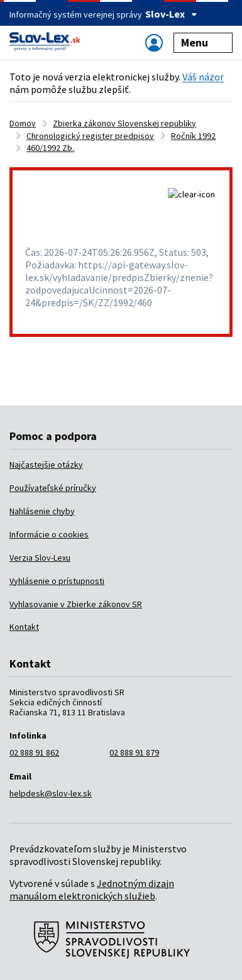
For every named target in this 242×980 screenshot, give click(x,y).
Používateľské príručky (53, 488)
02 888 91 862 (34, 752)
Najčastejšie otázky (46, 465)
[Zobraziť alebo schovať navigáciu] (154, 42)
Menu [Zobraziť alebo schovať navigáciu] (203, 42)
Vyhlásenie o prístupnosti (57, 581)
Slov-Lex (171, 14)
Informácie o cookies (49, 534)
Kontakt (24, 627)
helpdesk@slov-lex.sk (51, 793)
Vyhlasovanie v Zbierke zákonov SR (76, 604)
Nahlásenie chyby (42, 511)
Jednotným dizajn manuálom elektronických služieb (92, 889)
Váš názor (203, 77)
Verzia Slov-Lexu (40, 558)
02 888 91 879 (134, 752)
